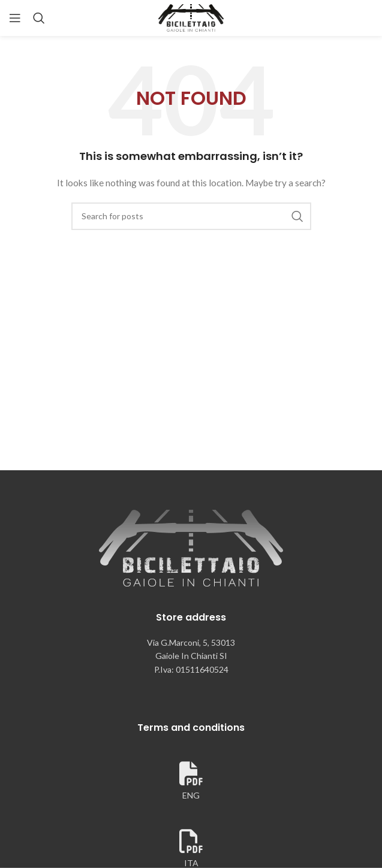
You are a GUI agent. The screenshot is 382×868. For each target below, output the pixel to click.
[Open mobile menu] (15, 18)
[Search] (39, 18)
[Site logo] (191, 17)
